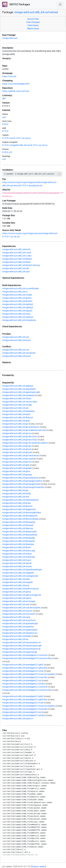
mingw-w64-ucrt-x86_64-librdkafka (19, 538)
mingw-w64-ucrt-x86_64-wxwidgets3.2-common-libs (27, 658)
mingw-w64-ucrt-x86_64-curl (16, 337)
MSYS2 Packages (16, 4)
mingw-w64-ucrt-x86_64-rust (16, 604)
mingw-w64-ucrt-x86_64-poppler (18, 582)
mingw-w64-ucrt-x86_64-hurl (16, 497)
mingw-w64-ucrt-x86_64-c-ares (17, 253)
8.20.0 (5, 124)
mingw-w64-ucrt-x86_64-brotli (16, 249)
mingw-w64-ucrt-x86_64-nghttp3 (18, 308)
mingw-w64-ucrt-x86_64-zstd (16, 272)
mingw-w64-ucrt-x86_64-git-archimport (21, 427)
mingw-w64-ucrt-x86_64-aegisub (18, 386)
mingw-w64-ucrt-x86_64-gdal (16, 421)
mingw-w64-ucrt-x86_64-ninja (16, 314)
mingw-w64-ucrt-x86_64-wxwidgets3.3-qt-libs (24, 715)
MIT (4, 99)
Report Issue (33, 29)
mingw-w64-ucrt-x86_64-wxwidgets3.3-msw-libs (25, 709)
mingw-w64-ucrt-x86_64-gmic (16, 471)
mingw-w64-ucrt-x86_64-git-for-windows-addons (25, 443)
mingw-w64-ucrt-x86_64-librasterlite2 (20, 535)
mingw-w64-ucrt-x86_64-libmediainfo (20, 516)
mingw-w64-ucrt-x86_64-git (15, 424)
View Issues (33, 25)
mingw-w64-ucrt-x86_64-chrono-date (20, 402)
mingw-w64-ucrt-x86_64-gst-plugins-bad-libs (23, 487)
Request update (39, 867)
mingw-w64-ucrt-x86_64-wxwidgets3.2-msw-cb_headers (29, 674)
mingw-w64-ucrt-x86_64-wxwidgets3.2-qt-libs (24, 684)
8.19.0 (5, 131)
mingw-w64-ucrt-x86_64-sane (16, 617)
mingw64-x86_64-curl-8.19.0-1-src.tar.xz (29, 145)
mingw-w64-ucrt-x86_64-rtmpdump (19, 320)
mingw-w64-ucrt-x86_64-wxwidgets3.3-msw (23, 703)
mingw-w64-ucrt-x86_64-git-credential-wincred (24, 430)
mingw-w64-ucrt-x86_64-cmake (17, 295)
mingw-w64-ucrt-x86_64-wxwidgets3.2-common (25, 655)
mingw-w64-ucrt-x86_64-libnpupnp (19, 522)
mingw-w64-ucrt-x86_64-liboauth (18, 525)
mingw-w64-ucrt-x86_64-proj (16, 585)
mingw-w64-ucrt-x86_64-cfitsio (17, 399)
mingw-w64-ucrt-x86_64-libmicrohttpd (20, 519)
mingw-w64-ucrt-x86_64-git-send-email (21, 456)
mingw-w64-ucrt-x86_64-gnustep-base (20, 478)
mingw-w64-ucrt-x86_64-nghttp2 (18, 304)
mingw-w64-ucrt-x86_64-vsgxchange (20, 652)
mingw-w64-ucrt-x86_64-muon (17, 560)
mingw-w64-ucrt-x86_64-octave (17, 566)
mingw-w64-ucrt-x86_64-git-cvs (17, 433)
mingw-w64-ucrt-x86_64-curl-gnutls (19, 353)
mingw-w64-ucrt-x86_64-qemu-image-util (22, 595)
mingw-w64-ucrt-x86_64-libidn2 (17, 259)
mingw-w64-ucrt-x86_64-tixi (15, 639)
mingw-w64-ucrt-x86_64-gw (15, 490)
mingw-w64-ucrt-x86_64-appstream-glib (21, 392)
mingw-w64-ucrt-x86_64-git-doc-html (20, 437)
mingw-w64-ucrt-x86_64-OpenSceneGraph (22, 570)
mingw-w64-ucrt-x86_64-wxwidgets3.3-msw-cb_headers (29, 706)
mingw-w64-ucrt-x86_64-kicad (16, 503)
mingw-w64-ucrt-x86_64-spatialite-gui (20, 623)
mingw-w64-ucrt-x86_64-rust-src (17, 611)
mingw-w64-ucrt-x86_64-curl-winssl (36, 12)
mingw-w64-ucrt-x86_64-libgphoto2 (19, 509)
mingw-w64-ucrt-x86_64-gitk (16, 465)
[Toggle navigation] (60, 4)
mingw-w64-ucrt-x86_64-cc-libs (17, 256)
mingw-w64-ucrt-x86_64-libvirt (17, 547)
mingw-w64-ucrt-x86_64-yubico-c (18, 719)
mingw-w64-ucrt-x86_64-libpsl (16, 262)
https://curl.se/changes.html (16, 84)
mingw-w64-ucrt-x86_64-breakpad (18, 395)
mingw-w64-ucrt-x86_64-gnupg (17, 475)
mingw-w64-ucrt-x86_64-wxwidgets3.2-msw (23, 671)
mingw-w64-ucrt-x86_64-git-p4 (17, 449)
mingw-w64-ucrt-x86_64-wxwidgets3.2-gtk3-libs (25, 668)
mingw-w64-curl (10, 38)
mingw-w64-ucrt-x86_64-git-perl (17, 452)
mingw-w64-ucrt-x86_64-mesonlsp (19, 557)
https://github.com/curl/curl (16, 91)
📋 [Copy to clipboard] (59, 174)
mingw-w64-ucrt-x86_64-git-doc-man (20, 440)
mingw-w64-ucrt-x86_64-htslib (17, 494)
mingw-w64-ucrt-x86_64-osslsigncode (20, 576)
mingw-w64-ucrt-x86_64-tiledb (17, 636)
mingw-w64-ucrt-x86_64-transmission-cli (21, 643)
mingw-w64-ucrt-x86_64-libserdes (18, 544)
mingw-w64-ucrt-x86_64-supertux (18, 627)
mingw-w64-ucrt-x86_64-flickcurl (18, 418)
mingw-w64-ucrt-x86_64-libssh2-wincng (21, 265)
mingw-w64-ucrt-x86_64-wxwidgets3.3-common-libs (27, 690)
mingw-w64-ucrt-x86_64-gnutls (17, 298)
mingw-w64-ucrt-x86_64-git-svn (17, 462)
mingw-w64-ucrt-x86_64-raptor (17, 598)
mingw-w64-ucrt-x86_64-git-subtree (19, 459)
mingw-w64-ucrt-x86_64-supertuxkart (20, 630)
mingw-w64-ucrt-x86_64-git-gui (17, 446)
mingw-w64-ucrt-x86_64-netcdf (17, 563)
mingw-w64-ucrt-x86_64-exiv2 (16, 414)
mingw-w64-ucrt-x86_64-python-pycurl (20, 589)
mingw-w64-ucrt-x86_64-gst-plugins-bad (21, 484)
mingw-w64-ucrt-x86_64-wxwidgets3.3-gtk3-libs (25, 700)
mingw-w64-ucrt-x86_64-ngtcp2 (17, 311)
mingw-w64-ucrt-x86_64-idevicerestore (20, 500)
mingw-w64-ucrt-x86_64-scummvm (19, 620)
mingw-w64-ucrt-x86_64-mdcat (17, 554)
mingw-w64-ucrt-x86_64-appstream (19, 389)
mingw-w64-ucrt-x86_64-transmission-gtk (22, 646)
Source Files (33, 19)
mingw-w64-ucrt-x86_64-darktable (18, 411)
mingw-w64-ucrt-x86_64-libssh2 (17, 301)
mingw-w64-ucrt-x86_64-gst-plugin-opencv (22, 481)
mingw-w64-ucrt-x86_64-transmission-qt (21, 649)
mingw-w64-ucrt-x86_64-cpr (15, 408)
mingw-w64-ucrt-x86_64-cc (15, 292)
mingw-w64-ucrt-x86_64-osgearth (18, 573)
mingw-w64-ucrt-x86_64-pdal (16, 579)
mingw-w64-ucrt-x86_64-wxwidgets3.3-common (25, 687)
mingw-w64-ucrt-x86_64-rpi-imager (19, 601)
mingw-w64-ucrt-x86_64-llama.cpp (19, 551)
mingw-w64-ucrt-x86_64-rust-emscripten (21, 608)
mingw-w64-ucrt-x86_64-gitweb (17, 468)
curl (4, 117)
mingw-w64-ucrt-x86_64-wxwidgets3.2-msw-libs (25, 677)
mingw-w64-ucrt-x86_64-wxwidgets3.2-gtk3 (23, 665)
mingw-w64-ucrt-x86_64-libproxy (18, 528)
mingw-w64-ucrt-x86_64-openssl (18, 317)
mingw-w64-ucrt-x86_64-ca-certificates (21, 289)
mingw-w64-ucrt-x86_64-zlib (16, 268)
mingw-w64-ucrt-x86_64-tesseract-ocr (20, 633)
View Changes (33, 22)
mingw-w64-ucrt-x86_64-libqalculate (19, 532)
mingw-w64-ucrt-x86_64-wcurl (16, 340)
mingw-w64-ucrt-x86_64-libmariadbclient (22, 513)
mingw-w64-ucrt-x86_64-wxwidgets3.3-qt (22, 712)
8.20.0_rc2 (7, 152)
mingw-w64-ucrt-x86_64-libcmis (17, 506)
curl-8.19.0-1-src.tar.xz (20, 138)
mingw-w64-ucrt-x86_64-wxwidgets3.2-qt (22, 681)
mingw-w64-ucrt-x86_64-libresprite (19, 541)
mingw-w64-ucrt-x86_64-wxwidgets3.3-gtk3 (23, 696)
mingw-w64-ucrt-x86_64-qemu (17, 592)
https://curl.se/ (9, 76)
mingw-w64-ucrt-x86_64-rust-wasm (19, 614)
